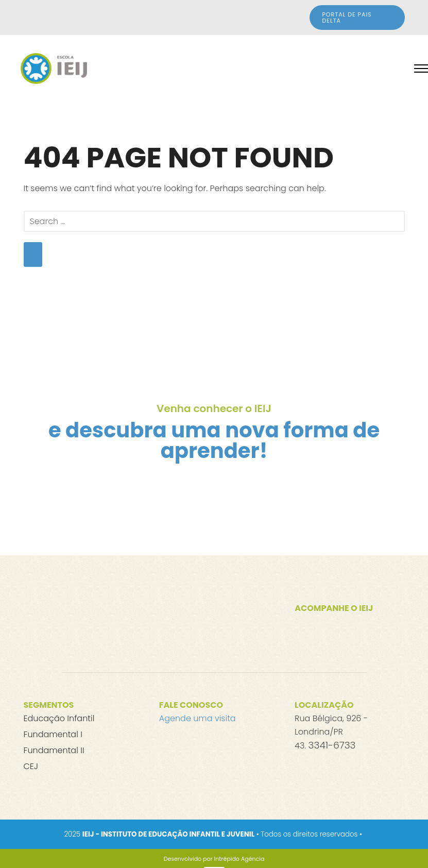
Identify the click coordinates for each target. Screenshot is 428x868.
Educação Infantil (59, 718)
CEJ (31, 766)
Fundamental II (54, 750)
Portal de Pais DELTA (347, 18)
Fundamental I (53, 734)
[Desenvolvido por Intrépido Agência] (214, 859)
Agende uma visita (198, 718)
